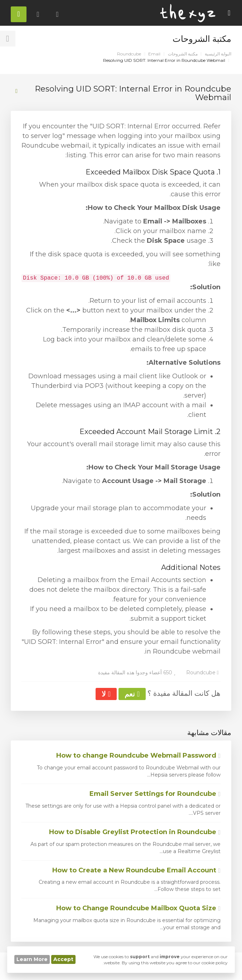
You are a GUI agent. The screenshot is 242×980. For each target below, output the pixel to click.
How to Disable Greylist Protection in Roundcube (135, 832)
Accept (63, 959)
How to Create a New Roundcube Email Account (136, 870)
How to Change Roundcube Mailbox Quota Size (138, 908)
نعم (132, 694)
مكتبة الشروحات (183, 54)
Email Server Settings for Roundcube (155, 794)
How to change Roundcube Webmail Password (138, 755)
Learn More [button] (32, 959)
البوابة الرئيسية (218, 54)
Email (154, 54)
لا (106, 694)
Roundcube (129, 54)
